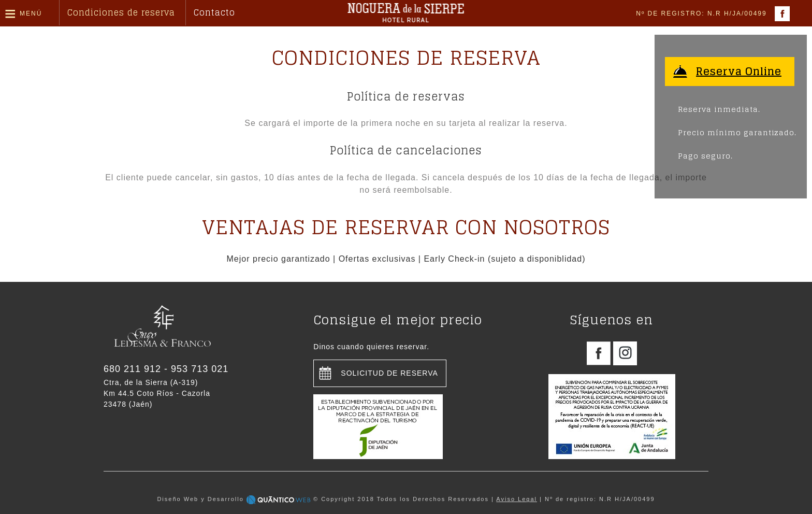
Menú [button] (31, 13)
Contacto (214, 12)
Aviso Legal (517, 499)
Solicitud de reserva (389, 373)
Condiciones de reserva (121, 12)
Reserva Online (739, 72)
